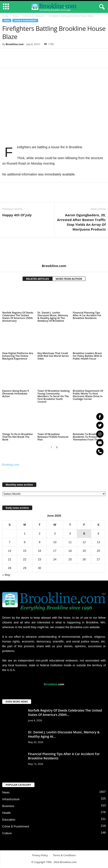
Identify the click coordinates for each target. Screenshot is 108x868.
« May (6, 575)
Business (8, 806)
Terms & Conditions (64, 855)
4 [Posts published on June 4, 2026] (70, 534)
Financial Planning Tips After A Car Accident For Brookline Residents (87, 315)
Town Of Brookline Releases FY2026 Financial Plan (53, 437)
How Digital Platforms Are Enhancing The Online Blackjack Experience (18, 356)
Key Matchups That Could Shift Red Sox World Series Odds (53, 356)
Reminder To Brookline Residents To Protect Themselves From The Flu (88, 437)
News (16, 16)
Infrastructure (11, 799)
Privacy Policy (40, 855)
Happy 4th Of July (17, 215)
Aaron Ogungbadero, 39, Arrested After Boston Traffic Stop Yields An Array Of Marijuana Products (81, 222)
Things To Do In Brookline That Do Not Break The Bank (17, 437)
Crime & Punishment (33, 16)
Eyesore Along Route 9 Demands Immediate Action (16, 393)
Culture (7, 833)
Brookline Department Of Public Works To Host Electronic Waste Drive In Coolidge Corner (88, 395)
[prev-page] (51, 447)
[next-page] (57, 447)
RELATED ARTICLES (38, 279)
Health (7, 813)
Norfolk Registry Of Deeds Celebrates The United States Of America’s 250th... (65, 712)
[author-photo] (54, 250)
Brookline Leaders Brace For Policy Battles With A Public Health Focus (87, 356)
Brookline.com (15, 44)
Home (5, 16)
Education (9, 820)
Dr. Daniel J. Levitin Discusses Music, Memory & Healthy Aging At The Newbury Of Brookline (53, 317)
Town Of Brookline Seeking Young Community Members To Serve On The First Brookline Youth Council (53, 396)
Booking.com (11, 465)
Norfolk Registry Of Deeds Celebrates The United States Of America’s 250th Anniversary (18, 317)
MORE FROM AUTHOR (69, 279)
